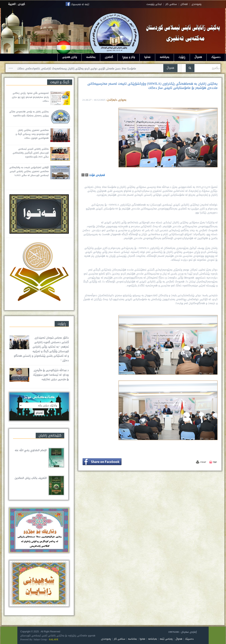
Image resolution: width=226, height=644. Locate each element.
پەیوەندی (106, 639)
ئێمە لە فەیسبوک (80, 4)
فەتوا (147, 57)
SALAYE (54, 639)
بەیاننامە (164, 57)
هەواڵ (198, 57)
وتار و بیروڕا (129, 57)
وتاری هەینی (70, 57)
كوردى (21, 4)
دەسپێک (216, 57)
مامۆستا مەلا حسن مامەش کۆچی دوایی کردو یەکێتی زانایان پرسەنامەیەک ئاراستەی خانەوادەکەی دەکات (74, 68)
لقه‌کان (184, 4)
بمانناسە (91, 57)
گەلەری (109, 57)
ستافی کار (171, 4)
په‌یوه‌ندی (196, 4)
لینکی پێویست (154, 4)
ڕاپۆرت (182, 57)
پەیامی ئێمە (166, 639)
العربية (12, 4)
